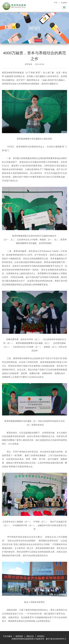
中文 (56, 3)
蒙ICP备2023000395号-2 (56, 639)
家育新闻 (19, 636)
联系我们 (41, 636)
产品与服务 (8, 636)
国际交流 (30, 636)
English (64, 3)
